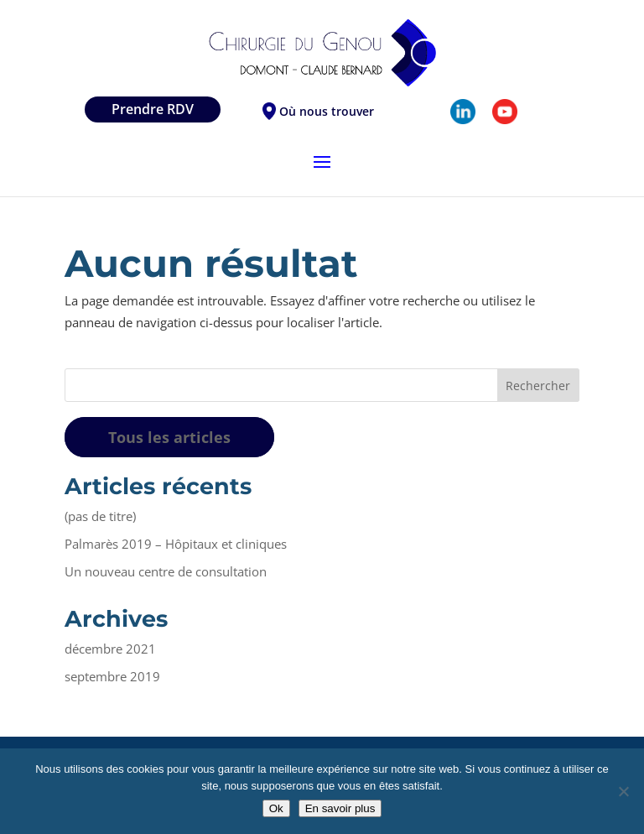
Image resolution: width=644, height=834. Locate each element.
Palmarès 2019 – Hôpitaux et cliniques (176, 544)
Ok (276, 808)
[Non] (623, 791)
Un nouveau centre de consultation (166, 571)
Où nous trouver (327, 111)
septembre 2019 (112, 676)
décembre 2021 (110, 649)
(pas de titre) (100, 516)
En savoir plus (340, 808)
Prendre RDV (153, 109)
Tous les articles (169, 437)
